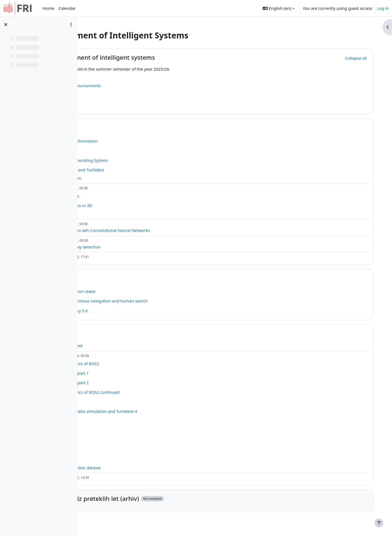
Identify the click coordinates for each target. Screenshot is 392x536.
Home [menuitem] (48, 8)
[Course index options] (71, 25)
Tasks (121, 278)
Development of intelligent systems (165, 57)
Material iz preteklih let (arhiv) (157, 499)
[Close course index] (6, 25)
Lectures (126, 128)
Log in (383, 8)
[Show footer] (379, 523)
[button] (279, 8)
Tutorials (126, 333)
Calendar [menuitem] (67, 8)
